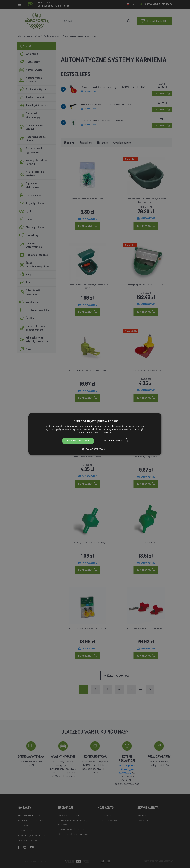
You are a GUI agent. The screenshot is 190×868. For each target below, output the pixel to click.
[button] (95, 449)
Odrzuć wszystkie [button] (112, 441)
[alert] (95, 434)
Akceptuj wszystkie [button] (78, 441)
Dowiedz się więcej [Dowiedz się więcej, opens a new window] (102, 433)
